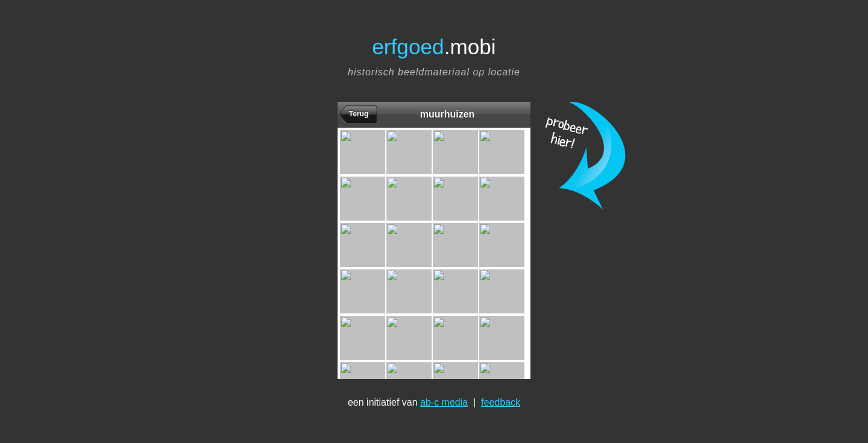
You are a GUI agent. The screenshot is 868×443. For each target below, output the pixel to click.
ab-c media (444, 402)
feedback (501, 402)
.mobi (434, 47)
